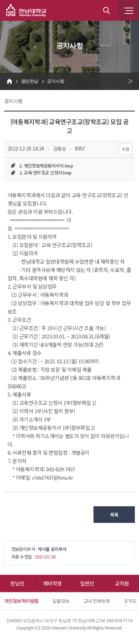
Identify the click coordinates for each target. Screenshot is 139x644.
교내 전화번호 (97, 601)
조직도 (130, 601)
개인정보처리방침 (21, 601)
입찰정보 (61, 601)
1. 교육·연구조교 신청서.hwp (46, 173)
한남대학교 (26, 10)
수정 (125, 149)
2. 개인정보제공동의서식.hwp (46, 166)
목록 (114, 515)
